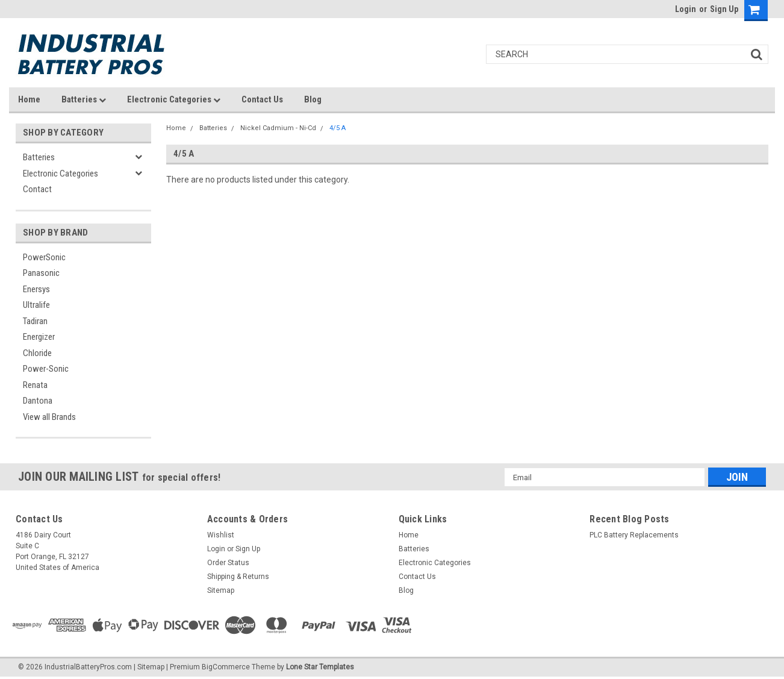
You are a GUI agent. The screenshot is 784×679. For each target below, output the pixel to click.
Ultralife (36, 305)
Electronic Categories (174, 99)
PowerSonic (44, 257)
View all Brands (49, 417)
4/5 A (338, 128)
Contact (37, 189)
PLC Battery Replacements (634, 535)
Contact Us (262, 99)
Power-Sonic (46, 369)
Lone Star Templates (320, 667)
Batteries (84, 99)
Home (29, 99)
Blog (313, 99)
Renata (35, 385)
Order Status (228, 563)
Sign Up (724, 9)
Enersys (36, 289)
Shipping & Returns (238, 577)
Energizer (39, 337)
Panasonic (41, 273)
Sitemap (221, 590)
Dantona (38, 401)
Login (686, 9)
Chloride (37, 353)
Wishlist (221, 535)
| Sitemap (149, 667)
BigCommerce (226, 667)
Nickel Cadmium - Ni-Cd (278, 128)
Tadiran (35, 321)
